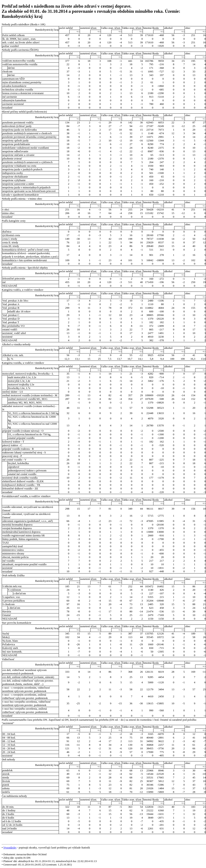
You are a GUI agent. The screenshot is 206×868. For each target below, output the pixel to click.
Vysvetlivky (10, 848)
